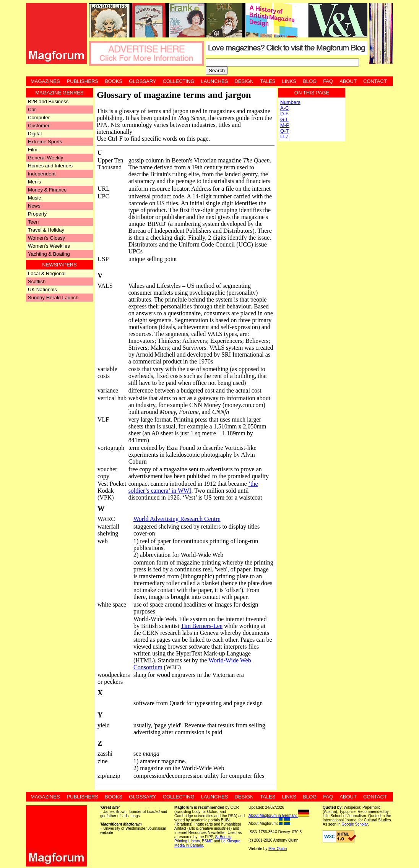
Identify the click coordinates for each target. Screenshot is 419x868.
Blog (310, 81)
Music (34, 198)
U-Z (284, 137)
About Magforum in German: (279, 815)
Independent (42, 174)
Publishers (83, 81)
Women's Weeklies (49, 246)
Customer (39, 126)
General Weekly (45, 158)
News (34, 206)
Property (37, 214)
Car (32, 110)
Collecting (179, 81)
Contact (375, 81)
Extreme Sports (45, 142)
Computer (39, 118)
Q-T (284, 131)
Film (33, 150)
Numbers (290, 102)
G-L (284, 119)
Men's (34, 182)
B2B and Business (48, 101)
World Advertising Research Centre (177, 519)
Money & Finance (47, 190)
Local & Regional (47, 273)
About (348, 81)
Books (114, 81)
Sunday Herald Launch (53, 298)
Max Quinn (278, 849)
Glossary (142, 81)
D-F (284, 114)
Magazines (45, 81)
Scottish (37, 281)
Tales (268, 81)
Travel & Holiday (46, 230)
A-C (284, 108)
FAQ (328, 81)
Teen (33, 222)
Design (244, 81)
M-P (285, 125)
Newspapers (59, 265)
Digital (35, 134)
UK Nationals (42, 290)
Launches (215, 81)
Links (289, 81)
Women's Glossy (46, 238)
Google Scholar (354, 824)
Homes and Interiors (50, 166)
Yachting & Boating (49, 254)
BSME (207, 841)
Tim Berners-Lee (202, 626)
